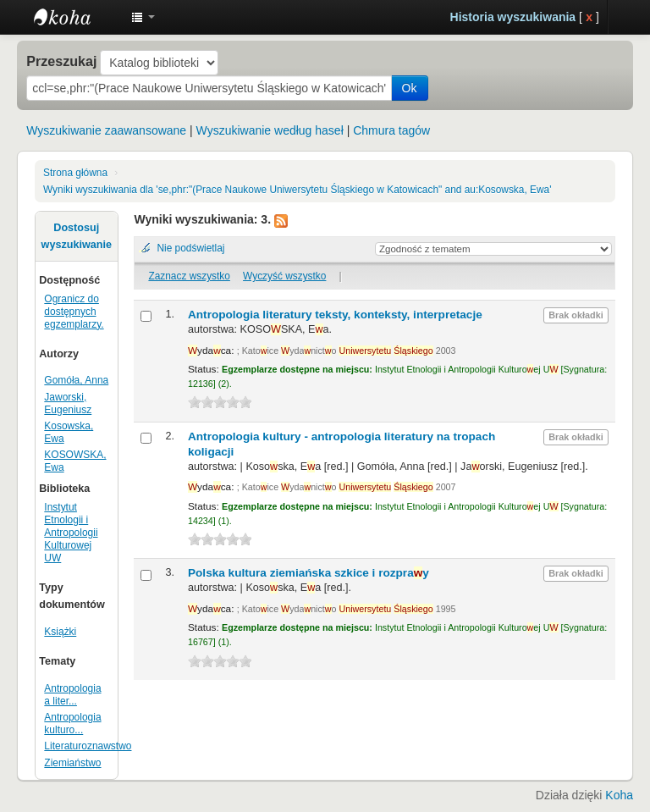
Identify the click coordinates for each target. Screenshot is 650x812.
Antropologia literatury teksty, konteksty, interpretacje (335, 315)
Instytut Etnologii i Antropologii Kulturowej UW (76, 17)
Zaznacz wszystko (189, 276)
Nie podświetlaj (190, 248)
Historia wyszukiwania (513, 17)
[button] (143, 17)
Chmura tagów (391, 130)
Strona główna (75, 173)
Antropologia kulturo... (72, 724)
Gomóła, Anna (76, 380)
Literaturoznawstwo (88, 746)
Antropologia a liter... (72, 695)
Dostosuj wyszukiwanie (77, 236)
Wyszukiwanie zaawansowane (106, 130)
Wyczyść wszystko (284, 276)
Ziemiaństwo (72, 763)
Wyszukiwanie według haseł (270, 130)
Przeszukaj (61, 61)
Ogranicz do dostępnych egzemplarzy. (74, 312)
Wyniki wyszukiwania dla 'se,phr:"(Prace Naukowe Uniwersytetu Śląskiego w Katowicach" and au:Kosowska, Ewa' (297, 190)
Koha (619, 795)
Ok (410, 88)
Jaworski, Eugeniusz (68, 403)
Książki (60, 632)
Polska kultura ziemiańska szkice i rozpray (308, 573)
